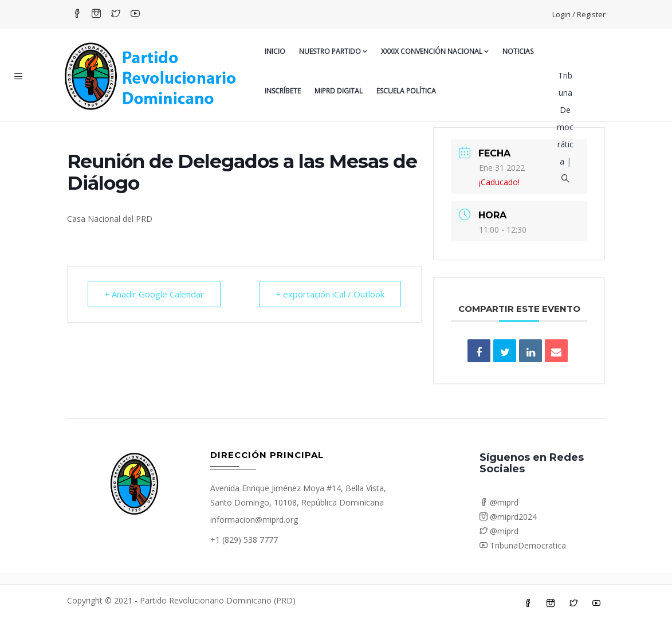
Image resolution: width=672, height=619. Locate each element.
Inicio (275, 51)
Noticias (518, 51)
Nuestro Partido (333, 51)
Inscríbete (283, 91)
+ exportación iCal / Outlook (330, 294)
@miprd (499, 502)
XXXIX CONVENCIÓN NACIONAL (435, 51)
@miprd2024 (508, 517)
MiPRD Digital (339, 91)
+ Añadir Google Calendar (154, 294)
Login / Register (579, 14)
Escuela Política (406, 91)
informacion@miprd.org (254, 520)
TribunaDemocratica (523, 545)
